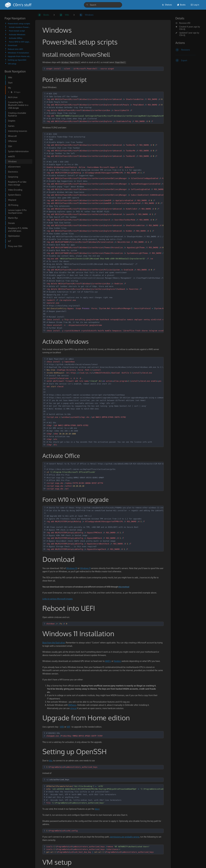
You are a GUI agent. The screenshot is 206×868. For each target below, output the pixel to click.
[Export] (188, 60)
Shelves (167, 5)
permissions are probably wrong (125, 837)
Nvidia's (118, 661)
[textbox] (104, 69)
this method (124, 587)
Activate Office (16, 38)
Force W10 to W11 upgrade (20, 42)
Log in (195, 5)
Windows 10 (72, 568)
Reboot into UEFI (15, 49)
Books (181, 5)
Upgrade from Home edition (19, 56)
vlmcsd (73, 708)
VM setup (12, 64)
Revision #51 (183, 23)
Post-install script (17, 31)
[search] (103, 5)
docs (97, 809)
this (50, 761)
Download (12, 45)
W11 (68, 727)
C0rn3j (182, 29)
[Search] (87, 5)
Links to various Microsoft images (58, 599)
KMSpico (72, 705)
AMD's (108, 661)
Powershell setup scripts (19, 23)
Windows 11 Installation (18, 53)
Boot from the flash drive (54, 643)
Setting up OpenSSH (17, 60)
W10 (62, 727)
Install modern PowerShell (20, 27)
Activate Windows (17, 34)
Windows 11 (85, 568)
